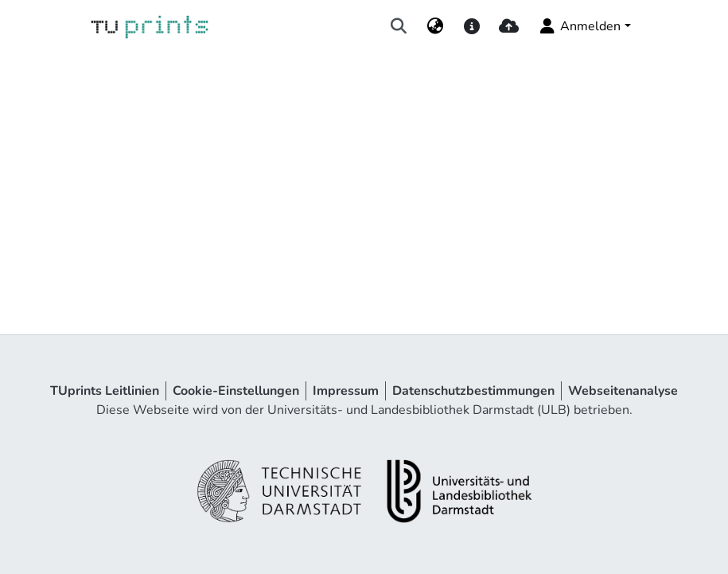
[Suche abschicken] (398, 26)
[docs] (472, 26)
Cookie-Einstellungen (236, 391)
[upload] (509, 26)
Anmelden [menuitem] (579, 26)
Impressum (346, 391)
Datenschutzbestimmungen (473, 391)
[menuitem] (435, 26)
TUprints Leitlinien (105, 391)
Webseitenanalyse (623, 391)
